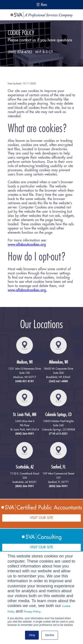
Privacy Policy (32, 612)
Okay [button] (32, 635)
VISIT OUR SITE (41, 518)
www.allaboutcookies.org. (27, 290)
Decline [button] (50, 635)
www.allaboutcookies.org (27, 245)
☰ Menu (42, 5)
